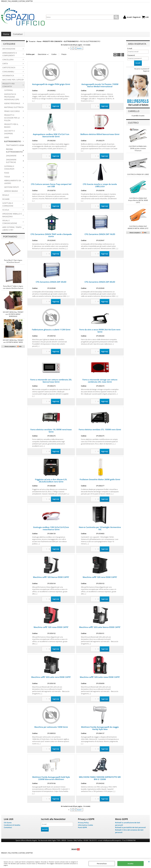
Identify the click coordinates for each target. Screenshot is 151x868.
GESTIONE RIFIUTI (12, 189)
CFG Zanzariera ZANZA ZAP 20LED (51, 284)
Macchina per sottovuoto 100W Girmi (51, 729)
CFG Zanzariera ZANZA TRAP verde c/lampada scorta (51, 237)
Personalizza (102, 864)
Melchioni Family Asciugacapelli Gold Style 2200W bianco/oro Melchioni (51, 780)
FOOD (7, 175)
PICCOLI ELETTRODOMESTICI (14, 152)
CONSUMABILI (8, 73)
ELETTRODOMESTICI (13, 143)
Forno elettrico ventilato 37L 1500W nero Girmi (100, 431)
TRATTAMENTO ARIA (15, 147)
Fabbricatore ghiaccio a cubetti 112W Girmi (51, 331)
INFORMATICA (8, 77)
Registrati (146, 73)
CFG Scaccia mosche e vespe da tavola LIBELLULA (100, 187)
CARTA (5, 65)
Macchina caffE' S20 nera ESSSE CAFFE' (100, 579)
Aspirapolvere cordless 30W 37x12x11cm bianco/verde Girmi (51, 137)
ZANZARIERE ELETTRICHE (11, 163)
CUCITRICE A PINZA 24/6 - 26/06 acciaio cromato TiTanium (138, 150)
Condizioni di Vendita (12, 827)
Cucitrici (133, 124)
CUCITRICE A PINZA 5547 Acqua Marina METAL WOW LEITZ (138, 202)
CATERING (8, 92)
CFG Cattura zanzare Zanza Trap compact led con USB (51, 187)
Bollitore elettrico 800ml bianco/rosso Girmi (100, 136)
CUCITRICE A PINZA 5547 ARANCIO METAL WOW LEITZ (138, 229)
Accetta (131, 864)
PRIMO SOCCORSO (12, 113)
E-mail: (130, 50)
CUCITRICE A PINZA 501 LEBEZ (138, 176)
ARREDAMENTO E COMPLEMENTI (10, 56)
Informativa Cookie (85, 827)
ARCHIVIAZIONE (9, 51)
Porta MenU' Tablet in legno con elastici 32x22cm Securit (13, 289)
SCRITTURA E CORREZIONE (8, 206)
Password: (131, 57)
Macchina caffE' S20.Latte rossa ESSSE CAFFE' (100, 679)
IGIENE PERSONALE (12, 105)
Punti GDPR (82, 829)
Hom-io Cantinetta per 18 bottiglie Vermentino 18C (100, 530)
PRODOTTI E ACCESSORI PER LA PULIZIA (12, 120)
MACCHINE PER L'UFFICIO (13, 81)
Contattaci (18, 35)
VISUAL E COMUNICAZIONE (10, 224)
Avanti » (80, 50)
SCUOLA (6, 212)
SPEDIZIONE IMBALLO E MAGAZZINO (12, 217)
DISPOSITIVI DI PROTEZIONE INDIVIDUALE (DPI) (12, 99)
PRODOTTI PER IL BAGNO (11, 127)
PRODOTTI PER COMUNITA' (8, 87)
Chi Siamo (8, 824)
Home (6, 35)
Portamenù (10, 238)
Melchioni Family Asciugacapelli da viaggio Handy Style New (100, 730)
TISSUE (7, 178)
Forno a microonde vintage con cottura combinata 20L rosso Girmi (100, 382)
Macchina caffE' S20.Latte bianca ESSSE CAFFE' (100, 629)
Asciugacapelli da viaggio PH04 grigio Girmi (51, 86)
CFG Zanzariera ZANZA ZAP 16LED (100, 236)
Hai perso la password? (142, 70)
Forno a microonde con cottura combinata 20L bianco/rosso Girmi (51, 382)
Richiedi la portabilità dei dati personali (130, 829)
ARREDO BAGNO (11, 193)
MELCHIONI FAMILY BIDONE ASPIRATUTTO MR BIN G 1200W (100, 780)
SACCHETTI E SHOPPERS (9, 134)
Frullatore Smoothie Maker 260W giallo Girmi (100, 481)
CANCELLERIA (8, 61)
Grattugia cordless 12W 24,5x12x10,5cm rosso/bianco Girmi (51, 530)
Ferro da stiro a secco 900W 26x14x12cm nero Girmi (100, 332)
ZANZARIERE (11, 157)
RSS (20, 348)
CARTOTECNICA (9, 69)
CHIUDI (149, 862)
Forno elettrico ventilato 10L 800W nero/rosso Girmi (51, 432)
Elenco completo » (10, 348)
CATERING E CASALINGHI (9, 169)
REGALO (6, 197)
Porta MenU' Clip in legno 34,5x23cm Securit (13, 263)
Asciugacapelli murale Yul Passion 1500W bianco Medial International (100, 87)
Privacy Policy (83, 824)
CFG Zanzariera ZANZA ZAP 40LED (100, 284)
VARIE (7, 139)
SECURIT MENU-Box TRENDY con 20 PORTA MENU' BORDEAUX (13, 316)
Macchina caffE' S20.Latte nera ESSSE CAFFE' (51, 679)
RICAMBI (6, 201)
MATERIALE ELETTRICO (14, 109)
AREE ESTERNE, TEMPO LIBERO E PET (12, 230)
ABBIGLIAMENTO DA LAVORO (13, 184)
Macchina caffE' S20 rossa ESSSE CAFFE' (51, 629)
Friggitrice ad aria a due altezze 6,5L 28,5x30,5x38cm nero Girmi (51, 482)
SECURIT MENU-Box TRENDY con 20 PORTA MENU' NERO (13, 343)
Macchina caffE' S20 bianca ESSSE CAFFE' (51, 579)
